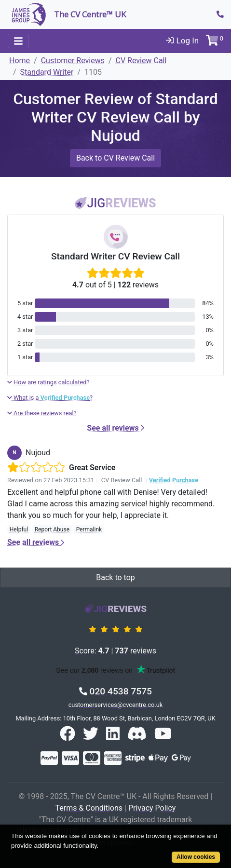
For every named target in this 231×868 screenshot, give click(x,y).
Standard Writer (47, 72)
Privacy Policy (152, 808)
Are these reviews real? (42, 413)
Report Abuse (52, 529)
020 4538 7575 (115, 691)
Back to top (115, 577)
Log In (182, 41)
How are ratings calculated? (48, 382)
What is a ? (50, 398)
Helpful (19, 529)
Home (20, 61)
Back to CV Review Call (115, 158)
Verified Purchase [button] (174, 480)
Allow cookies (196, 857)
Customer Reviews (73, 61)
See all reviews (115, 428)
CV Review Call (141, 61)
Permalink (89, 529)
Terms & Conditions (89, 808)
